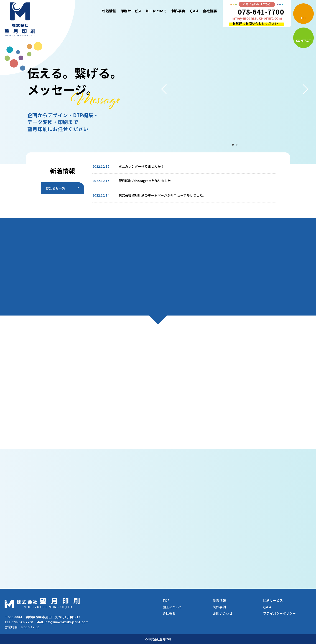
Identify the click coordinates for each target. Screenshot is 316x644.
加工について (156, 11)
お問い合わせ (223, 613)
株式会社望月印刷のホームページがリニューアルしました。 (162, 195)
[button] (164, 89)
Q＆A (194, 11)
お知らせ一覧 (56, 188)
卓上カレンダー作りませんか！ (141, 166)
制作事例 (178, 11)
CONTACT (303, 41)
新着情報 (109, 11)
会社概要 (210, 11)
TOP (166, 600)
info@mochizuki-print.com (257, 18)
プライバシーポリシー (279, 613)
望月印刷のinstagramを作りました (145, 181)
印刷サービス (131, 11)
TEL (303, 18)
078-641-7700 (261, 12)
